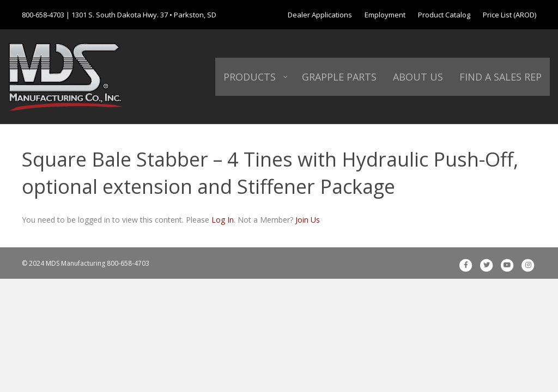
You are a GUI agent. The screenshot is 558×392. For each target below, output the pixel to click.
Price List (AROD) (510, 15)
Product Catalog (444, 15)
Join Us (308, 220)
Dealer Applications (320, 15)
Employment (385, 15)
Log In (223, 220)
